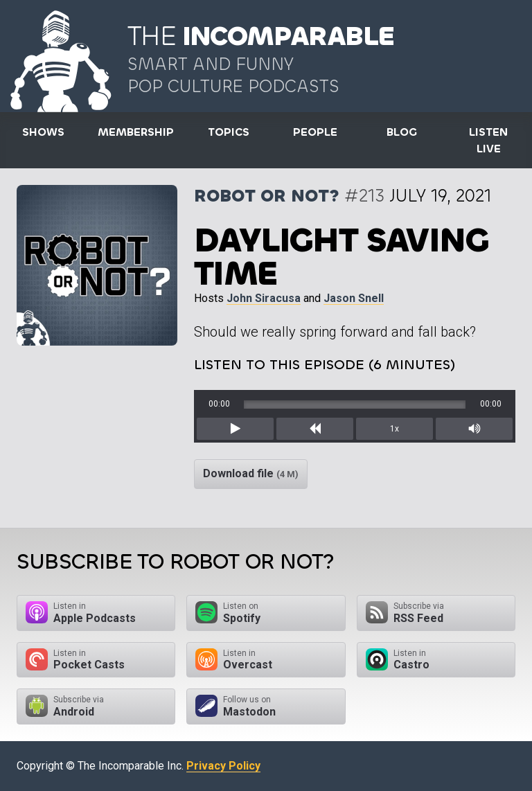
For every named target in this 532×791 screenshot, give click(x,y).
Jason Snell (354, 298)
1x (394, 429)
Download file (251, 473)
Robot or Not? (267, 196)
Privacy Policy (223, 766)
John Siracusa (264, 298)
